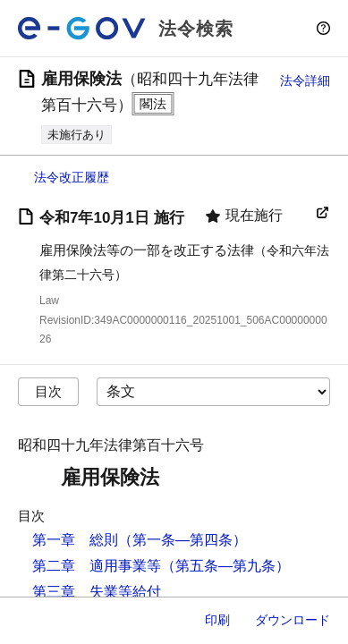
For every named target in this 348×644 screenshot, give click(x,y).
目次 (48, 391)
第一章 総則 (75, 540)
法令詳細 (305, 80)
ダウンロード (293, 620)
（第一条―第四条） (182, 540)
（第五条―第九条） (225, 566)
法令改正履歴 (72, 177)
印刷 (217, 620)
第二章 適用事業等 (97, 566)
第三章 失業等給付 (97, 592)
